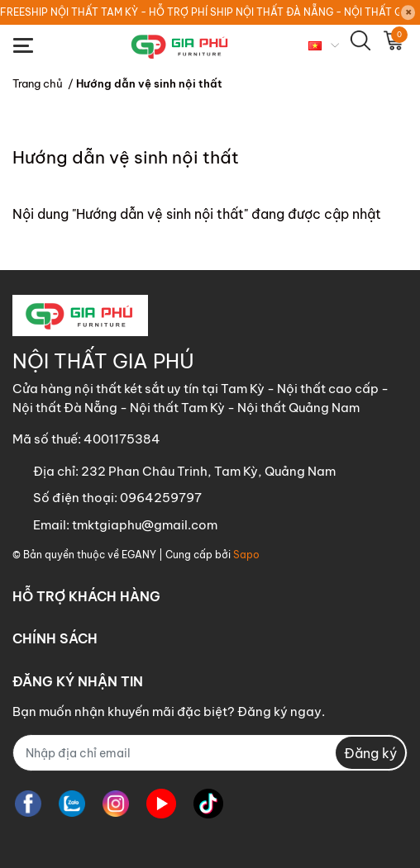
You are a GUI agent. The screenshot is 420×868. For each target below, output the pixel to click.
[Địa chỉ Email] (210, 753)
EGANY (139, 555)
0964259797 (161, 498)
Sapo (246, 555)
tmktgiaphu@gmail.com (145, 525)
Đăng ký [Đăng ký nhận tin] (370, 753)
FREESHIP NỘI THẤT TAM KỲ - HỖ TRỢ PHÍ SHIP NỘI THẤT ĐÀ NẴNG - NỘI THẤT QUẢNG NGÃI (200, 12)
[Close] (408, 12)
